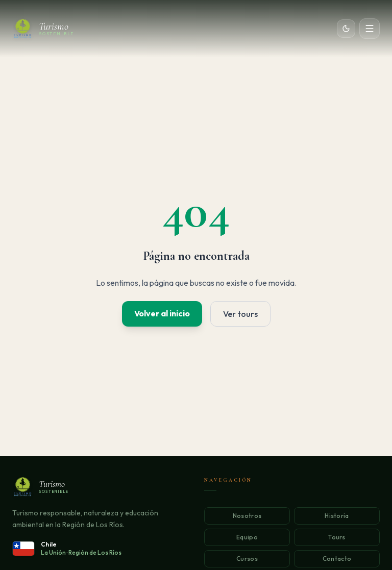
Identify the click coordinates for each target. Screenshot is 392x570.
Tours (337, 537)
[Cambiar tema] (346, 29)
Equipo (247, 537)
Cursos (247, 559)
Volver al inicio (162, 313)
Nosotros (247, 516)
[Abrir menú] (370, 29)
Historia (337, 516)
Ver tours (240, 314)
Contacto (337, 559)
